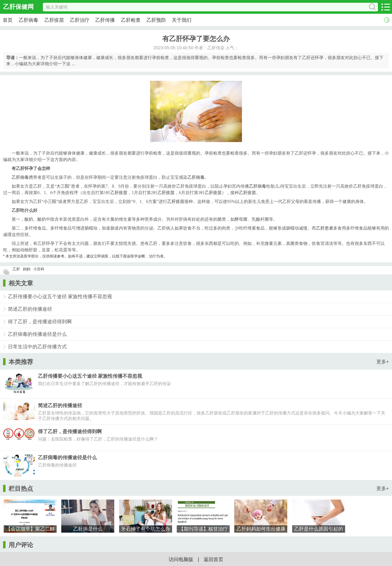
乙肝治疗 (80, 20)
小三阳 (50, 202)
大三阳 (63, 186)
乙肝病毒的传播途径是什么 (37, 334)
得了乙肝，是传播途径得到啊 (40, 322)
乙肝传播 (105, 20)
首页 (8, 20)
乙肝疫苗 (54, 20)
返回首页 (213, 559)
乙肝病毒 (28, 20)
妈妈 (27, 269)
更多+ (383, 362)
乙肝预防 (156, 20)
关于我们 (182, 20)
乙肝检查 (131, 20)
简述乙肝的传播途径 (30, 309)
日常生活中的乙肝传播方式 (37, 347)
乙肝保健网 (18, 7)
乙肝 (16, 269)
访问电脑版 (181, 559)
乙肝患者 (325, 228)
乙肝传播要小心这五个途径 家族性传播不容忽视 (60, 296)
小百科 (39, 269)
